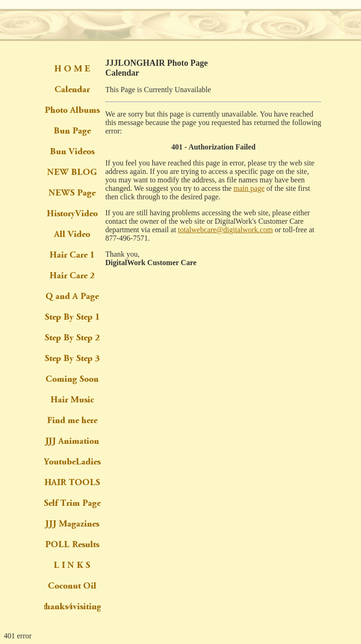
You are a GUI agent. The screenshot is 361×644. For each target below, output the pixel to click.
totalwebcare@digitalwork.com (226, 230)
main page (249, 188)
